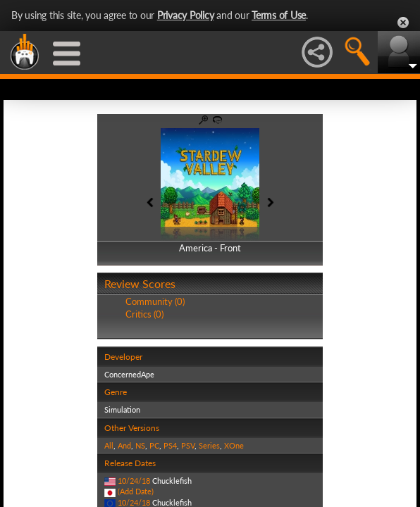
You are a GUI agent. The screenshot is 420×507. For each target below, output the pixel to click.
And (124, 445)
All (109, 445)
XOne (234, 445)
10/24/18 (134, 481)
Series (209, 445)
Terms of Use (279, 15)
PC (154, 445)
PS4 (170, 445)
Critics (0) (144, 314)
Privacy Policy (186, 15)
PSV (188, 445)
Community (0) (155, 301)
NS (140, 445)
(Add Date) (136, 491)
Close (403, 23)
